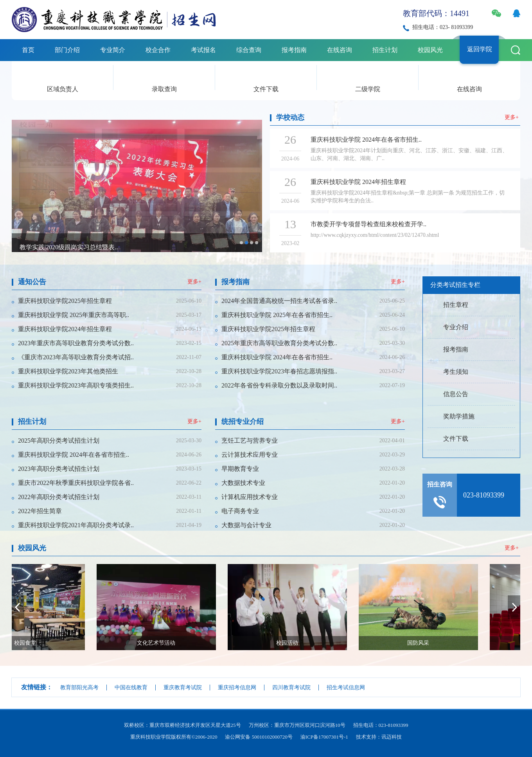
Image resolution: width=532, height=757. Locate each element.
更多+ (512, 117)
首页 (28, 50)
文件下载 (266, 89)
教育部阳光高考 (79, 688)
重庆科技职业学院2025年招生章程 (65, 301)
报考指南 (294, 50)
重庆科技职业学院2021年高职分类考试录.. (76, 525)
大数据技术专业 (243, 483)
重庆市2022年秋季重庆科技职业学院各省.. (76, 483)
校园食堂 (72, 643)
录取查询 (164, 89)
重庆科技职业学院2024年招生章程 (65, 329)
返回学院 (480, 49)
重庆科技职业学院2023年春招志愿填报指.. (279, 371)
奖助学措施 (459, 416)
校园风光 (430, 50)
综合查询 (249, 50)
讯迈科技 (392, 737)
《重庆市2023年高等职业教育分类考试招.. (76, 357)
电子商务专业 (240, 511)
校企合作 (158, 50)
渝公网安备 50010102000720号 (259, 737)
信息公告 (456, 394)
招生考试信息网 (346, 688)
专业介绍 (456, 327)
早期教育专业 (240, 469)
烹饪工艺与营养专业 (250, 441)
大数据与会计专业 (246, 525)
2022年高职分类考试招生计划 (59, 497)
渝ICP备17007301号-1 (324, 737)
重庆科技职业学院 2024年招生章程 (358, 182)
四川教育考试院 (291, 688)
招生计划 (385, 50)
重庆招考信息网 (237, 688)
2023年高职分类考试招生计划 (59, 469)
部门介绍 (67, 50)
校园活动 (334, 643)
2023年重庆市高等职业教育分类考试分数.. (76, 343)
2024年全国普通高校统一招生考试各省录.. (279, 301)
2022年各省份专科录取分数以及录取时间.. (279, 385)
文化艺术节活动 (203, 643)
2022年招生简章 (40, 511)
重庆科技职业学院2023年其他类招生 (68, 371)
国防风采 (465, 643)
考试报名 (203, 50)
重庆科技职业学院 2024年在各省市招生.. (366, 140)
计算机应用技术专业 (250, 497)
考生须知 (456, 372)
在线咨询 (340, 50)
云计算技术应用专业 (250, 455)
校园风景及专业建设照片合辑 (60, 249)
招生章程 (456, 305)
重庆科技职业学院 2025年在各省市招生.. (277, 315)
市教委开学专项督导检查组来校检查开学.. (368, 224)
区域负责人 (63, 89)
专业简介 (113, 50)
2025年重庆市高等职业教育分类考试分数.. (279, 343)
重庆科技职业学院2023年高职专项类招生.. (76, 385)
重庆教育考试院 (183, 688)
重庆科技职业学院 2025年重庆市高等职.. (74, 315)
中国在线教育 (131, 688)
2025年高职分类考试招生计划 (59, 441)
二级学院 (368, 89)
